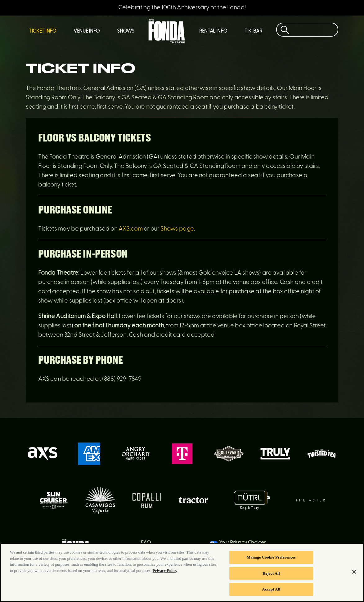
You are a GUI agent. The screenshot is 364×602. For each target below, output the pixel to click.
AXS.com (130, 229)
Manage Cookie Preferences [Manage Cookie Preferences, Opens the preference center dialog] (271, 559)
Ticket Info (43, 31)
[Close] (354, 573)
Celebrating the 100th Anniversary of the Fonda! (182, 8)
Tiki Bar (253, 31)
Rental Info (213, 31)
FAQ (146, 543)
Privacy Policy (165, 572)
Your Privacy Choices (243, 543)
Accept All (271, 591)
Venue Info (87, 31)
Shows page (177, 229)
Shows (126, 31)
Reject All (271, 575)
